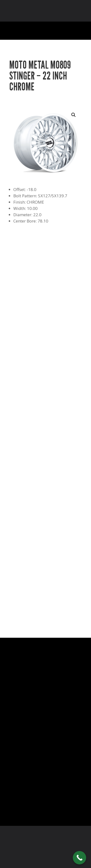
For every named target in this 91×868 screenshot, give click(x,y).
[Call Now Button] (79, 858)
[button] (74, 115)
